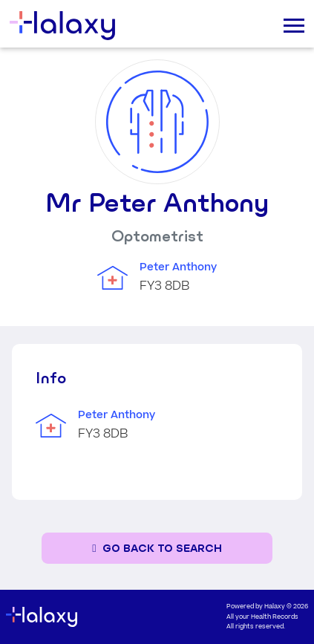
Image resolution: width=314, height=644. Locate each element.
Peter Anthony (178, 267)
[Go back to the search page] (157, 549)
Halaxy (275, 606)
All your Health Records (262, 617)
